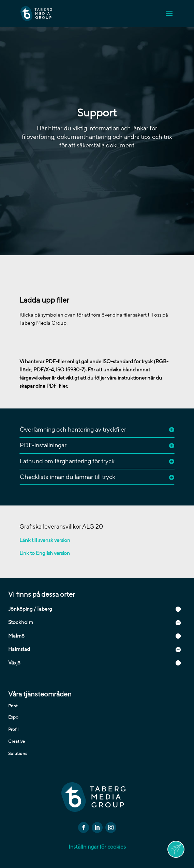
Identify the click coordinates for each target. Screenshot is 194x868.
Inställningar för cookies (97, 847)
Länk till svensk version (45, 540)
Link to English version (45, 553)
